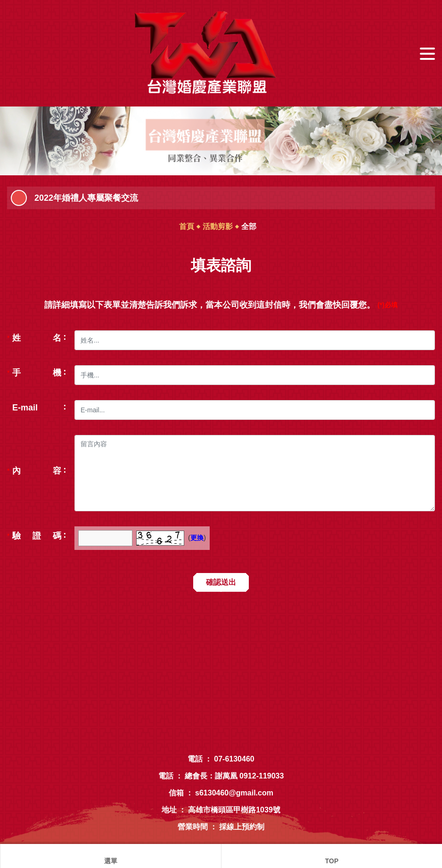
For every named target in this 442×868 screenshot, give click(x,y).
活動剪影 (218, 226)
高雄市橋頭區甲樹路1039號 (234, 810)
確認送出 (221, 582)
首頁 (187, 226)
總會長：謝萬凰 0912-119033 (234, 776)
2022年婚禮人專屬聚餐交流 (86, 198)
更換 (197, 538)
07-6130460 (234, 759)
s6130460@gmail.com (234, 793)
